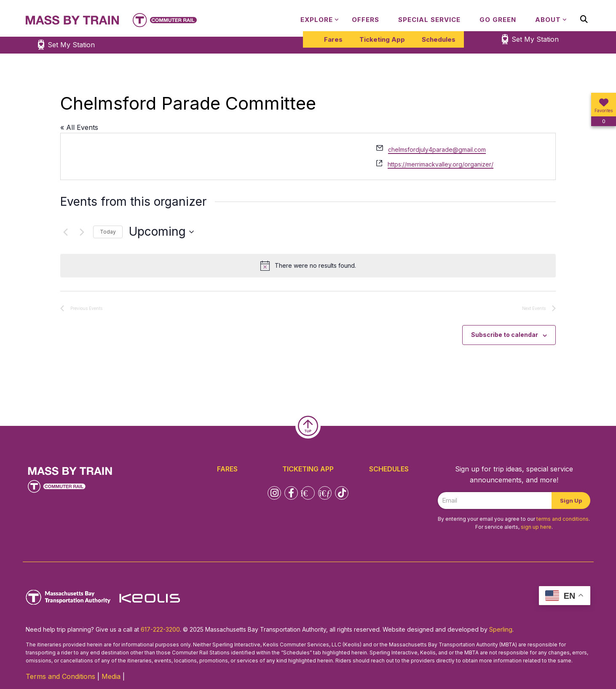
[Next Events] (82, 232)
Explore (317, 20)
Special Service (429, 20)
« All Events (79, 127)
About (548, 20)
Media (111, 676)
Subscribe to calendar (505, 335)
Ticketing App (382, 39)
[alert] (308, 266)
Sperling (501, 629)
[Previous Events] (65, 232)
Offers (366, 20)
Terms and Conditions (60, 676)
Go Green (498, 20)
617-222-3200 (160, 629)
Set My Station (535, 39)
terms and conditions (562, 519)
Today (108, 232)
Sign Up (571, 501)
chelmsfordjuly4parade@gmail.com (437, 149)
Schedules (439, 39)
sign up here (536, 527)
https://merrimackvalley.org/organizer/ (441, 164)
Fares (333, 39)
